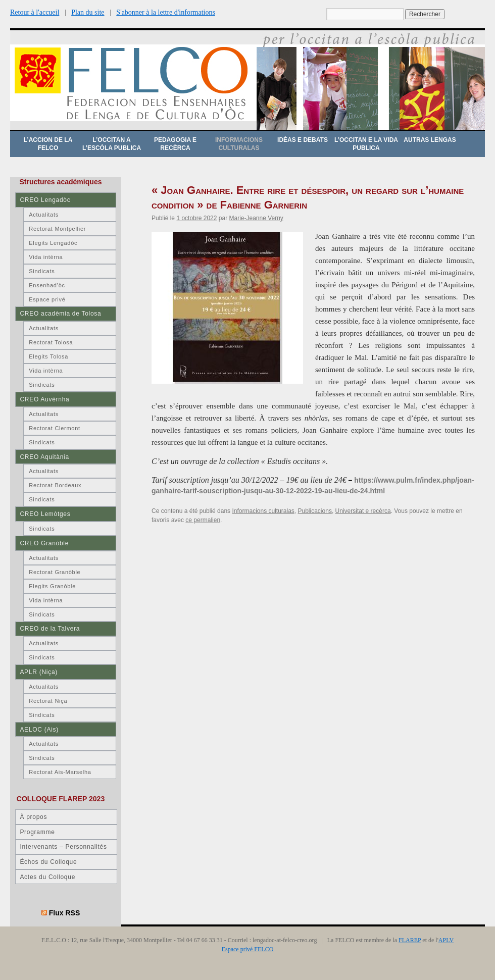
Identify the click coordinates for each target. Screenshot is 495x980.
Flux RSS (65, 913)
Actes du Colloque (47, 877)
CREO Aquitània (44, 457)
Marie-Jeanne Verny (256, 218)
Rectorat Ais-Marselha (60, 772)
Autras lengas (430, 140)
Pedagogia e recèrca (175, 144)
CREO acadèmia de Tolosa (60, 314)
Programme (37, 832)
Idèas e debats (303, 140)
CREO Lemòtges (45, 514)
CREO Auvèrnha (44, 399)
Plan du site (88, 12)
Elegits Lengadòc (53, 243)
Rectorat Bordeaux (55, 485)
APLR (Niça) (39, 672)
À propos (33, 817)
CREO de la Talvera (50, 629)
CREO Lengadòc (45, 200)
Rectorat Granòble (55, 572)
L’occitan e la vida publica (366, 144)
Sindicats (42, 271)
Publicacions (315, 511)
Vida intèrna (46, 257)
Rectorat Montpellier (57, 229)
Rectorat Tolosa (51, 342)
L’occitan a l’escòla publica (112, 144)
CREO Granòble (44, 543)
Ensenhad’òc (47, 285)
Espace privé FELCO (248, 949)
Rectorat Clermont (55, 428)
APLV (446, 940)
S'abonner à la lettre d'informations (166, 12)
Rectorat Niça (48, 701)
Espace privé (47, 299)
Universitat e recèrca (363, 511)
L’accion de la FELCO (48, 144)
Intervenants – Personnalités (63, 847)
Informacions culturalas (239, 144)
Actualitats (44, 215)
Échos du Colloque (48, 862)
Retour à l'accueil (35, 12)
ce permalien (203, 520)
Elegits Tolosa (48, 356)
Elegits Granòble (52, 586)
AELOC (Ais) (39, 730)
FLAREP (410, 940)
